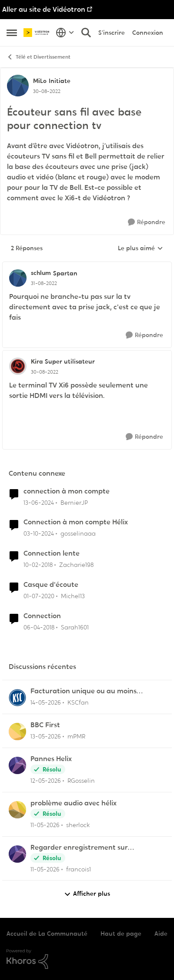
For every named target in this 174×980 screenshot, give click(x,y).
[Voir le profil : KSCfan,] (17, 698)
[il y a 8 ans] (38, 565)
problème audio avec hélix (74, 803)
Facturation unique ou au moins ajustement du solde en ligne (84, 691)
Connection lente (52, 553)
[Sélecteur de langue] (65, 33)
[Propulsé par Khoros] (87, 959)
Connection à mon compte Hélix (76, 522)
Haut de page (121, 934)
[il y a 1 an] (39, 534)
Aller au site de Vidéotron (44, 9)
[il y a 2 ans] (39, 502)
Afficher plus (87, 894)
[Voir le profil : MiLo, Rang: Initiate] (18, 86)
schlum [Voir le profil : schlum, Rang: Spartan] (41, 273)
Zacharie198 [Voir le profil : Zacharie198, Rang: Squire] (76, 565)
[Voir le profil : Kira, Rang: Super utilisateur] (18, 366)
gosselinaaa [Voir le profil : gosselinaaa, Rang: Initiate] (78, 533)
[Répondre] (147, 222)
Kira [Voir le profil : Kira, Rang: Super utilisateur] (37, 361)
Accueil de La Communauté (47, 934)
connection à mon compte (67, 491)
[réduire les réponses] (87, 266)
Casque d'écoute (51, 585)
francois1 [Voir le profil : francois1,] (79, 869)
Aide (161, 934)
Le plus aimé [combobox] (141, 248)
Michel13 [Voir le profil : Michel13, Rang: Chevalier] (73, 596)
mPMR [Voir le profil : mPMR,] (76, 736)
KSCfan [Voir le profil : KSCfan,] (78, 702)
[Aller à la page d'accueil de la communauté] (37, 33)
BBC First (45, 725)
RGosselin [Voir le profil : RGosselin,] (81, 781)
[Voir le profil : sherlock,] (17, 810)
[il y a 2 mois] (46, 703)
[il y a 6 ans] (39, 596)
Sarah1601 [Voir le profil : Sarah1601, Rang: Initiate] (75, 627)
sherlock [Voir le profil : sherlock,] (78, 825)
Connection (42, 616)
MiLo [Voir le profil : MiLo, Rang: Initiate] (40, 81)
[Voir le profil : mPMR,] (17, 732)
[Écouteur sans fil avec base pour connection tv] (44, 283)
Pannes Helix (51, 759)
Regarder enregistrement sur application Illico (79, 848)
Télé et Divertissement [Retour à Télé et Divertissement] (38, 57)
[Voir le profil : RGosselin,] (17, 765)
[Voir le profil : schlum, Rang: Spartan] (18, 278)
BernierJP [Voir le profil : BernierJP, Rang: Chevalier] (74, 502)
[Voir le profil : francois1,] (17, 854)
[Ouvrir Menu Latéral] (12, 33)
